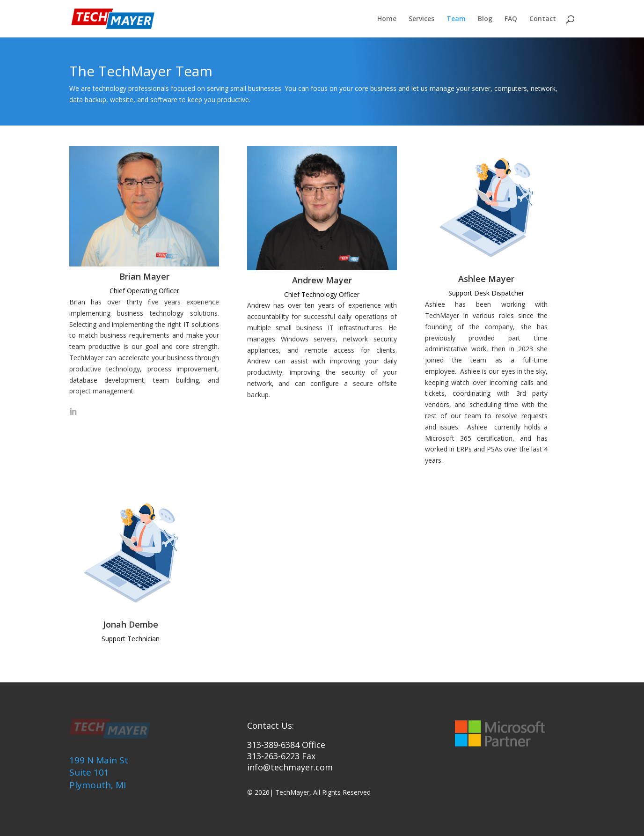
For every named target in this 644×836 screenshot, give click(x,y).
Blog (485, 19)
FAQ (511, 19)
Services (421, 19)
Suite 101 (89, 772)
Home (387, 19)
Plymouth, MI (98, 785)
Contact (543, 19)
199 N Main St (99, 760)
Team (456, 19)
